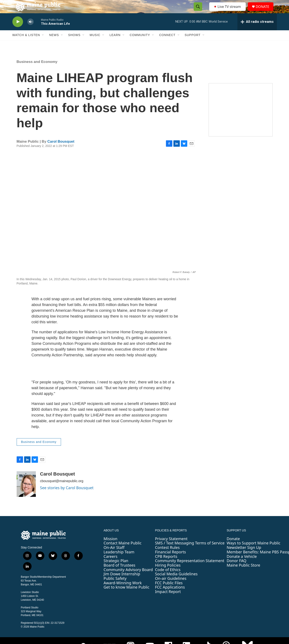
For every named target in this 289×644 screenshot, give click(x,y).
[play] (18, 31)
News (54, 44)
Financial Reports (171, 561)
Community (140, 44)
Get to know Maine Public (127, 596)
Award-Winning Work (123, 592)
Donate (233, 548)
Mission (111, 548)
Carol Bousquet (61, 151)
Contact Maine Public (123, 552)
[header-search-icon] (197, 11)
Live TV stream (228, 11)
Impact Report (168, 601)
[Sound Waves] (241, 119)
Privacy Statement (171, 548)
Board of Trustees (120, 574)
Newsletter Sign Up (244, 557)
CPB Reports (166, 566)
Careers (111, 566)
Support (193, 44)
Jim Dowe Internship (122, 583)
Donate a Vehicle (242, 566)
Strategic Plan (116, 570)
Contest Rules (167, 557)
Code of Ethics (168, 579)
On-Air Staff (114, 557)
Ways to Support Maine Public (254, 552)
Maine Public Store (243, 574)
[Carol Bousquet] (26, 493)
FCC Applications (170, 596)
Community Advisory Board (128, 579)
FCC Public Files (169, 592)
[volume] (30, 31)
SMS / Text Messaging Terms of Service (190, 552)
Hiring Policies (168, 574)
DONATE (265, 11)
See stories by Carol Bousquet (67, 497)
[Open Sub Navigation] (43, 44)
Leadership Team (119, 561)
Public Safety (115, 587)
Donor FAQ (237, 570)
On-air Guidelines (171, 587)
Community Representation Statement (190, 570)
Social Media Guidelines (176, 583)
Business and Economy (37, 71)
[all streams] (257, 31)
